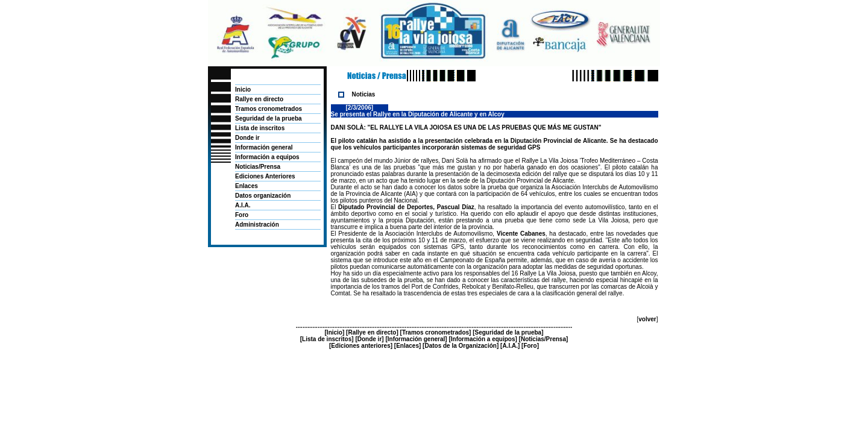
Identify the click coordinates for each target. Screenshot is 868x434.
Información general (264, 147)
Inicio (243, 90)
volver (647, 319)
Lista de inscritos (260, 128)
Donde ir (247, 138)
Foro (242, 215)
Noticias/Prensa (258, 167)
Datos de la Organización (460, 346)
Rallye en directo (259, 99)
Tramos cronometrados (269, 109)
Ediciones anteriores (360, 346)
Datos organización (263, 196)
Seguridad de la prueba (269, 118)
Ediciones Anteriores (265, 176)
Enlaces (247, 186)
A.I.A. (243, 205)
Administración (257, 225)
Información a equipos (267, 157)
